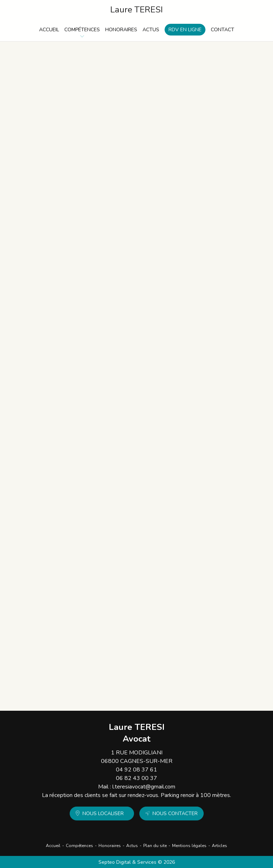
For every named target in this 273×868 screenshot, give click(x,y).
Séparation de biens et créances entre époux (116, 634)
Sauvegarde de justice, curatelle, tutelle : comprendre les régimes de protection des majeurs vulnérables (134, 103)
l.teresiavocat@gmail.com (144, 787)
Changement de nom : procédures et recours (116, 553)
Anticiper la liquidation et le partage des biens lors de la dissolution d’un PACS (132, 192)
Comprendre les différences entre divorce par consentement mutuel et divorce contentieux (139, 468)
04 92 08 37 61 (136, 770)
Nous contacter (175, 814)
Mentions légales (189, 846)
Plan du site (155, 846)
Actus (151, 30)
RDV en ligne (185, 30)
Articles (220, 846)
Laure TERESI (136, 10)
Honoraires (121, 30)
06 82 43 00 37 (136, 778)
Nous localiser (103, 814)
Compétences (82, 30)
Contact (223, 30)
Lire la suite (72, 124)
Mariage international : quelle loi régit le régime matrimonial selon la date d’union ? (138, 378)
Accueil (49, 30)
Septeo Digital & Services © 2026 (137, 862)
